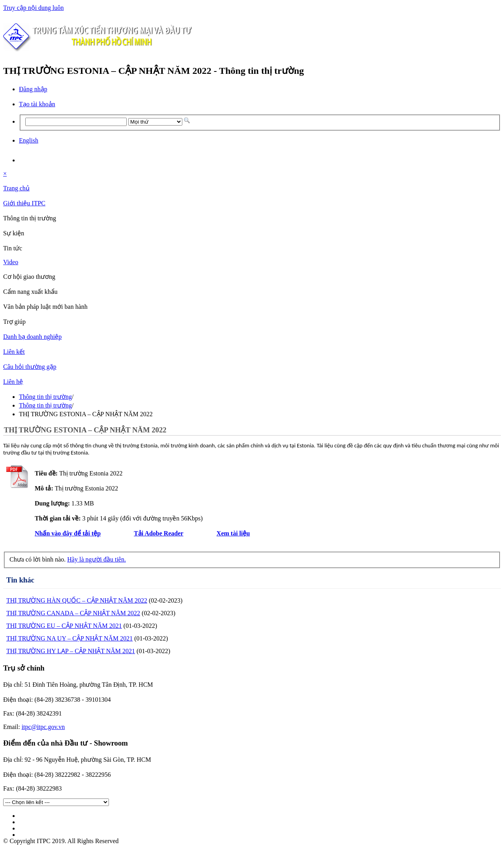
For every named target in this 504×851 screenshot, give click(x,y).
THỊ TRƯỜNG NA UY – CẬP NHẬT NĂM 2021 (69, 638)
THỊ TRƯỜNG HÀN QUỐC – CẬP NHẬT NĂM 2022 (77, 600)
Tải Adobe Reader (158, 533)
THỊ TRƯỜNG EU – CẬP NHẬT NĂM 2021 (64, 626)
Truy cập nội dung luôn (34, 8)
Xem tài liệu (233, 533)
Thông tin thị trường (45, 397)
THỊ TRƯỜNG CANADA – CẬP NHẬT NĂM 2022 (73, 613)
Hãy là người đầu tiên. (96, 559)
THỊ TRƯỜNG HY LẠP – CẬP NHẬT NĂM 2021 (71, 651)
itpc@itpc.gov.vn (43, 727)
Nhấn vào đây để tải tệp (68, 533)
